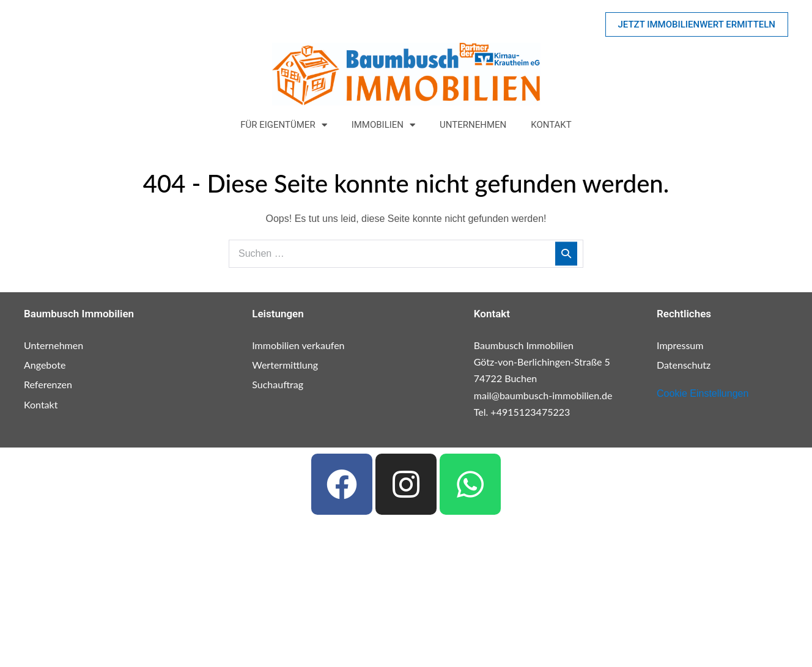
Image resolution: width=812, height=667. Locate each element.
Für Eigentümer (283, 125)
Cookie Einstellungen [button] (703, 393)
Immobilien (383, 125)
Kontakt (551, 125)
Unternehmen (473, 125)
